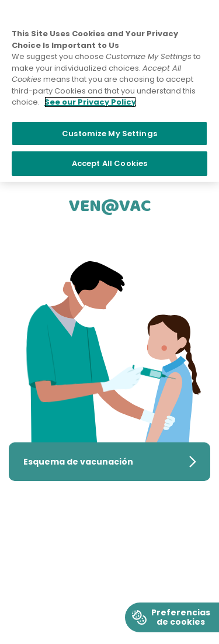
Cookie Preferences (172, 607)
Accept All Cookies (109, 163)
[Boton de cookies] (172, 617)
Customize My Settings (109, 134)
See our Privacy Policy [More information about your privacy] (90, 102)
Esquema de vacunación (117, 461)
